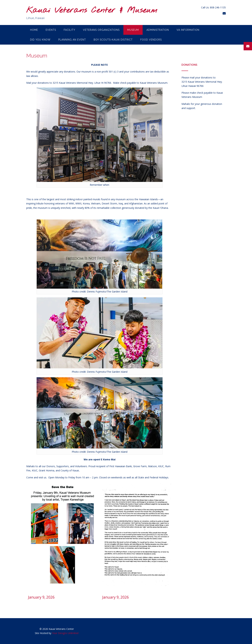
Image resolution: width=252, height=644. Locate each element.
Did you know (40, 40)
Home (34, 30)
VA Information (188, 30)
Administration (158, 30)
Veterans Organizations (101, 30)
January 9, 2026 (41, 597)
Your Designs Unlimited (65, 633)
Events (51, 30)
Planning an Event (72, 40)
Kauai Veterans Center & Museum (92, 11)
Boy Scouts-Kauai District (113, 40)
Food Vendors (151, 40)
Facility (69, 30)
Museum (133, 30)
